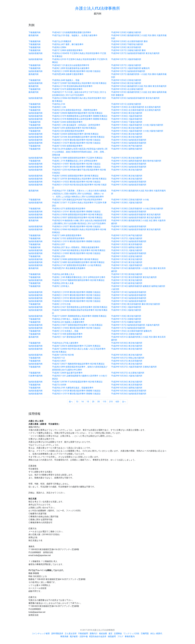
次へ (124, 402)
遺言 (110, 633)
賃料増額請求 (57, 633)
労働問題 (145, 633)
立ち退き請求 (71, 633)
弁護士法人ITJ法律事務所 (97, 8)
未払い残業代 (156, 633)
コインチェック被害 (41, 633)
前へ (71, 402)
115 (104, 402)
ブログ (120, 636)
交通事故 (118, 633)
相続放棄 (103, 633)
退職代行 (94, 633)
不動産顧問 (83, 633)
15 (88, 402)
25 (93, 402)
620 (117, 402)
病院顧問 (112, 636)
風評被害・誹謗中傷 (79, 636)
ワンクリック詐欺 (131, 633)
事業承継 (64, 636)
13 (77, 402)
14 (82, 402)
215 (111, 402)
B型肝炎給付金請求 (98, 636)
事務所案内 (130, 636)
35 (98, 402)
